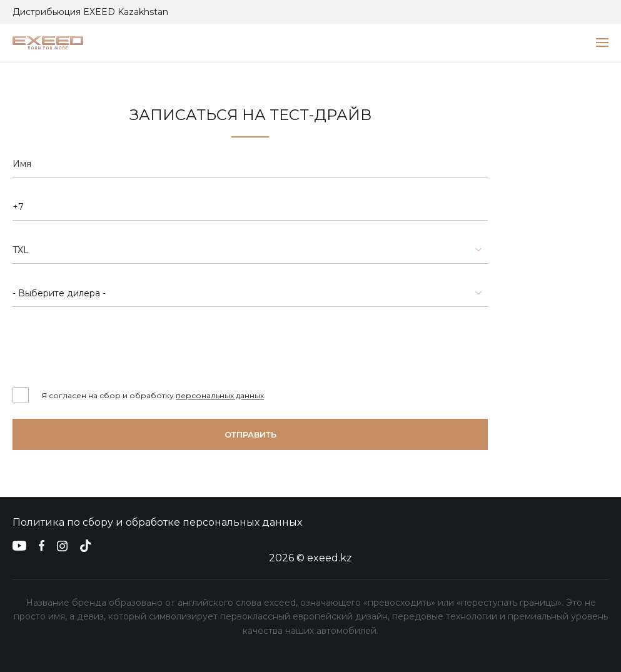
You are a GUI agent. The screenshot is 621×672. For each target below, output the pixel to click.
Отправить (250, 434)
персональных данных (220, 395)
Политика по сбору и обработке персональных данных (157, 522)
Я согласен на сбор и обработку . (154, 395)
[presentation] (108, 347)
